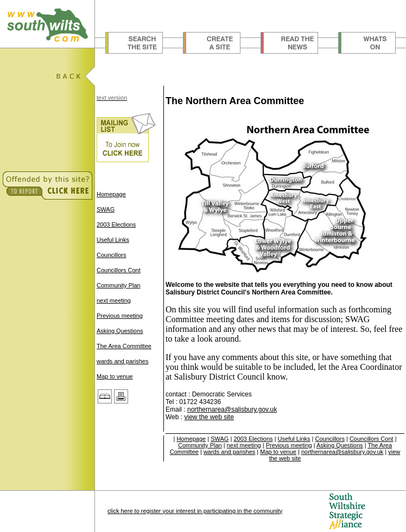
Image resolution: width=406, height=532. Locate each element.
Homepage (111, 194)
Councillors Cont (119, 270)
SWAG (106, 209)
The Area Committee (124, 346)
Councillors (111, 255)
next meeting (114, 300)
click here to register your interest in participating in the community (195, 511)
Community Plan (119, 285)
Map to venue (115, 376)
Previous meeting (120, 316)
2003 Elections (116, 225)
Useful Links (113, 240)
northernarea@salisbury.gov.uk (232, 409)
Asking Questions (120, 331)
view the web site (209, 417)
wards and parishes (122, 361)
